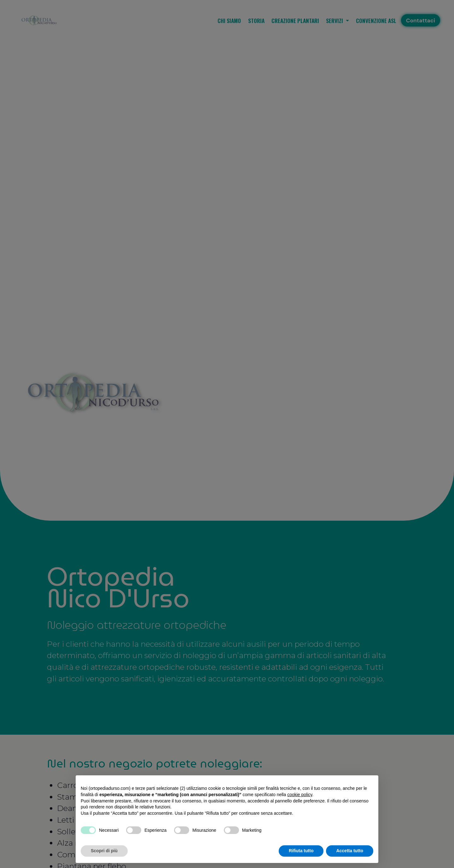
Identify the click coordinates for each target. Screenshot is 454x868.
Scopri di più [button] (104, 851)
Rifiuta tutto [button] (301, 851)
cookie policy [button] (300, 795)
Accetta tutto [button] (350, 851)
